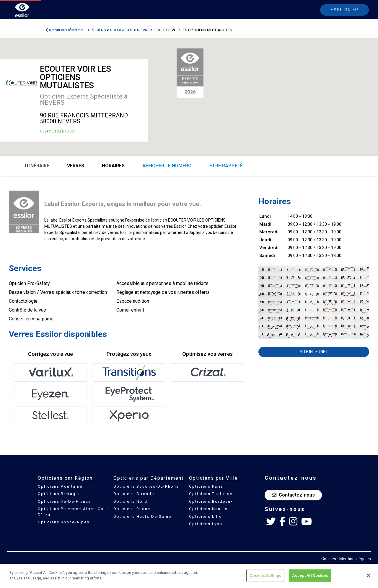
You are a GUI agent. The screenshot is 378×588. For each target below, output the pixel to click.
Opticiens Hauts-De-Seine (142, 516)
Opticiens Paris (206, 486)
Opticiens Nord (130, 501)
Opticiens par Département (149, 478)
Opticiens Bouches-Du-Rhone (146, 486)
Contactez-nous (293, 495)
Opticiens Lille (205, 516)
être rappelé (226, 166)
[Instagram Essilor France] (293, 522)
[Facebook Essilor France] (282, 522)
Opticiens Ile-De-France (64, 501)
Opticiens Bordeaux (211, 501)
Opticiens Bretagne (59, 494)
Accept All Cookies (310, 576)
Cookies (329, 559)
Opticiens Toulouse (211, 494)
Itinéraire (37, 166)
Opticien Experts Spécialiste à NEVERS (84, 99)
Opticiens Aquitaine (60, 486)
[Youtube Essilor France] (307, 522)
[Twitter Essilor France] (271, 522)
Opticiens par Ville (214, 478)
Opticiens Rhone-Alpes (64, 522)
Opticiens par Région (65, 478)
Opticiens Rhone (132, 509)
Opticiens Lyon (206, 524)
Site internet (314, 352)
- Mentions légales (354, 559)
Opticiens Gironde (134, 494)
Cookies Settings (265, 576)
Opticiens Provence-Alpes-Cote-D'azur (74, 512)
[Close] (369, 576)
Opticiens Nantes (208, 509)
